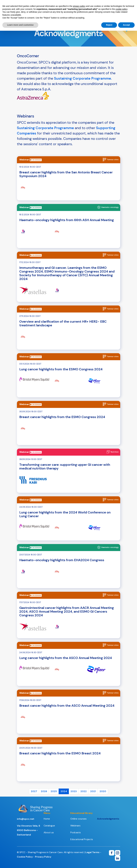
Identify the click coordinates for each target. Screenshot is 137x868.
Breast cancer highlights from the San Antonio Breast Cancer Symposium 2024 (66, 174)
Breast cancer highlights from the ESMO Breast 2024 (60, 753)
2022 (84, 791)
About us (49, 832)
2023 (74, 791)
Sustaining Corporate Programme (83, 78)
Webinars (75, 826)
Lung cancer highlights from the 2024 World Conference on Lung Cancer (65, 514)
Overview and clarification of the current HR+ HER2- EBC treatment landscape (63, 323)
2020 (103, 791)
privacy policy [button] (79, 6)
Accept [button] (126, 25)
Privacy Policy (43, 857)
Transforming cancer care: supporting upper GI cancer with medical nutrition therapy (65, 467)
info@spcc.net (26, 819)
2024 (64, 791)
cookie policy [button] (121, 9)
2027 (34, 791)
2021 (93, 791)
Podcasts (76, 832)
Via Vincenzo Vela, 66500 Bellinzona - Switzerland (28, 830)
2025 (54, 791)
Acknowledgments (108, 819)
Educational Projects (82, 839)
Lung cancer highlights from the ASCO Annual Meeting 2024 (66, 658)
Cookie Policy (25, 857)
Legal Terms (92, 852)
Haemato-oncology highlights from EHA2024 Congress (62, 560)
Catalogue (49, 826)
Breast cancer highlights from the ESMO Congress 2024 (62, 417)
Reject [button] (109, 25)
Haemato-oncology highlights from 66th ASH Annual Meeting (67, 220)
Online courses (78, 819)
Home (47, 819)
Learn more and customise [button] (20, 25)
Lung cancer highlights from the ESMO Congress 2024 (61, 369)
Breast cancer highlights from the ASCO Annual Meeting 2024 (67, 706)
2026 (44, 791)
